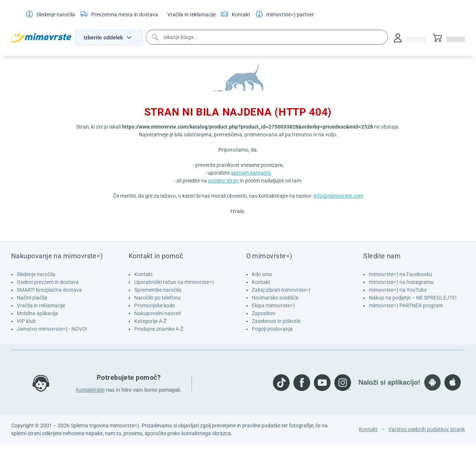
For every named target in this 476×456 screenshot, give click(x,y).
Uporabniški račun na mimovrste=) (174, 282)
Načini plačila (32, 298)
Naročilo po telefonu (157, 298)
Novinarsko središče (275, 298)
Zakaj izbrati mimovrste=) (281, 290)
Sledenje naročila (36, 274)
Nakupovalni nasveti (158, 313)
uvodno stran (223, 181)
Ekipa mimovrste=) (273, 305)
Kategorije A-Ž (150, 321)
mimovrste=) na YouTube (398, 290)
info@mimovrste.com (338, 196)
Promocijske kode (155, 305)
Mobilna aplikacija (37, 313)
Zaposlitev (264, 313)
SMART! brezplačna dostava (49, 290)
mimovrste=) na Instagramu (401, 282)
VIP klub (26, 321)
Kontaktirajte (90, 390)
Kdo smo (262, 274)
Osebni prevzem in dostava (48, 282)
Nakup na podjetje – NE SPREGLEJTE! (413, 298)
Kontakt (144, 274)
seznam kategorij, (251, 173)
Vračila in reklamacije (41, 305)
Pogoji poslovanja (272, 329)
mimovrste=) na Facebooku (401, 274)
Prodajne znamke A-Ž (159, 329)
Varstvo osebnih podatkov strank (427, 429)
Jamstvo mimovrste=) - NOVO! (52, 329)
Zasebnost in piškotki (276, 321)
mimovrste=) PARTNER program (406, 305)
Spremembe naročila (158, 290)
